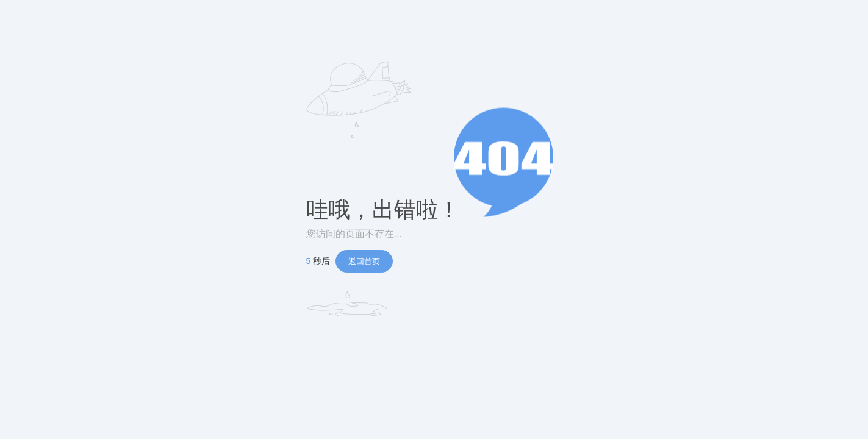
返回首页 (364, 261)
